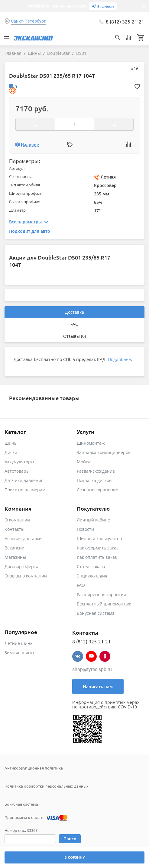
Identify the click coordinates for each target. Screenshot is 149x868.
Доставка (74, 312)
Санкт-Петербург (28, 21)
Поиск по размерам (25, 490)
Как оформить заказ (98, 548)
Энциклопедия (92, 576)
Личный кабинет (94, 520)
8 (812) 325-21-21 (125, 21)
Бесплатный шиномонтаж (104, 604)
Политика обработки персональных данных (47, 786)
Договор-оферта (21, 566)
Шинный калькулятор (99, 538)
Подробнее (119, 359)
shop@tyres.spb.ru (92, 669)
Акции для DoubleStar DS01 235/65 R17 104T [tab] (60, 261)
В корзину (74, 857)
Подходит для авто (30, 231)
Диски (11, 452)
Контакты (15, 529)
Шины (11, 443)
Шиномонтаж (91, 443)
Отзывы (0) (74, 336)
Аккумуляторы (19, 462)
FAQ (74, 324)
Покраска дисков (94, 480)
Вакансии (15, 548)
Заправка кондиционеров (104, 452)
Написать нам (98, 686)
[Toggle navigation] (6, 38)
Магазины (15, 557)
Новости (85, 529)
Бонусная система (96, 613)
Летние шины (19, 643)
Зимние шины (19, 653)
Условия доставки (23, 538)
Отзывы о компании (26, 576)
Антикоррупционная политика (34, 768)
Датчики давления (24, 480)
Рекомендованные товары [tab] (44, 398)
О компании (17, 520)
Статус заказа (91, 566)
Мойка (84, 462)
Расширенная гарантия (101, 594)
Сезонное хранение (97, 490)
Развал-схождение (96, 471)
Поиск (70, 839)
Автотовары (17, 471)
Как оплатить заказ (97, 557)
